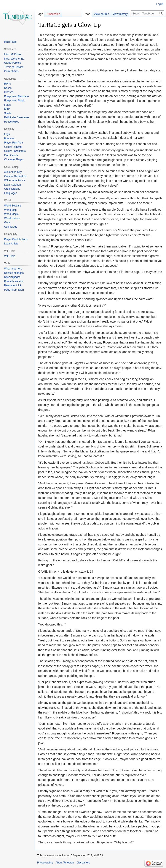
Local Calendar (13, 185)
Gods (7, 222)
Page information (14, 290)
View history (120, 14)
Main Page (10, 42)
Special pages (12, 277)
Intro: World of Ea (14, 59)
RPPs (7, 84)
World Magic (11, 214)
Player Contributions (16, 239)
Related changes (14, 273)
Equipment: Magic (14, 101)
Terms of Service (14, 67)
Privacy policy (45, 863)
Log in (160, 4)
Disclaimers (83, 863)
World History (12, 218)
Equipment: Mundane (16, 96)
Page (40, 14)
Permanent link (13, 285)
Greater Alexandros (15, 176)
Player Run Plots (14, 143)
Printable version (14, 281)
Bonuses (9, 139)
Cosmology (11, 227)
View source (101, 14)
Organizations (12, 189)
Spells (8, 113)
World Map (10, 210)
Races (8, 88)
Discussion (53, 14)
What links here (13, 269)
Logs (7, 134)
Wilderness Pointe (15, 180)
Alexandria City (13, 172)
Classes (9, 92)
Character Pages (14, 159)
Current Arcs (11, 71)
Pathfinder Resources (17, 117)
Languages (10, 193)
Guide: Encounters (15, 151)
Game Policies (12, 63)
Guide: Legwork (13, 147)
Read (87, 14)
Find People (11, 155)
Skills (7, 109)
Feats (7, 105)
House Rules (12, 122)
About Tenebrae (65, 863)
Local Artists (11, 244)
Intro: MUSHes (13, 54)
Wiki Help (10, 256)
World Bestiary (13, 206)
